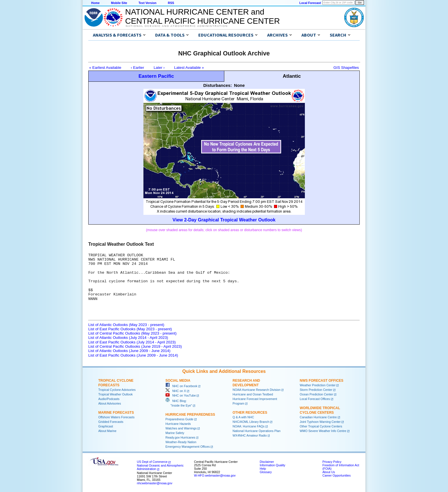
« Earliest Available (105, 68)
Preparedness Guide (179, 419)
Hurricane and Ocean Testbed (253, 394)
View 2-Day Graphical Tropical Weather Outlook (224, 220)
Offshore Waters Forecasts (116, 417)
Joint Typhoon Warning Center (320, 422)
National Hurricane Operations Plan (257, 431)
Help (263, 469)
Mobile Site (119, 3)
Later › (159, 68)
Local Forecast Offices (315, 399)
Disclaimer (267, 462)
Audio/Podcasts (109, 399)
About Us (329, 472)
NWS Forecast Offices (322, 381)
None (239, 85)
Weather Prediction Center (318, 385)
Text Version (148, 3)
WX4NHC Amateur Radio (250, 435)
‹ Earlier (138, 68)
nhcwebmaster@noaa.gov (155, 483)
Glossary (266, 472)
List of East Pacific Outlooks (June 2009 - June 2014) (133, 355)
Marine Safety (175, 433)
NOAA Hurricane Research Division (257, 390)
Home (95, 3)
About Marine (107, 431)
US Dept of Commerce (152, 462)
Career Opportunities (336, 475)
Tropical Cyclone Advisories (117, 390)
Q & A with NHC (243, 417)
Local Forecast (310, 3)
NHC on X (176, 391)
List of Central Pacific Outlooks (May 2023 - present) (132, 333)
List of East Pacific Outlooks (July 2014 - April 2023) (132, 342)
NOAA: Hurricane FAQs (249, 426)
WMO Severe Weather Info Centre (323, 431)
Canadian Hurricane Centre (318, 417)
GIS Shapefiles (346, 68)
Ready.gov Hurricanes (180, 437)
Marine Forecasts (116, 413)
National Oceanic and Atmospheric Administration (177, 26)
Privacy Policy (332, 462)
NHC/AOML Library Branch (251, 422)
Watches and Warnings (181, 428)
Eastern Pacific (156, 76)
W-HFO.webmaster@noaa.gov (215, 475)
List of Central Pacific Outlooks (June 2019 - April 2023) (135, 346)
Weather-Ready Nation (181, 442)
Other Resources (250, 413)
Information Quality (272, 465)
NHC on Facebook (181, 386)
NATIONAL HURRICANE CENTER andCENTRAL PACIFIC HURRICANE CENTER (202, 16)
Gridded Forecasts (111, 422)
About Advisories (110, 403)
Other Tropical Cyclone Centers (321, 426)
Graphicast (106, 426)
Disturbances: (217, 85)
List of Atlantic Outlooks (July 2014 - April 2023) (128, 338)
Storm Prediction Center (316, 390)
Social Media (178, 381)
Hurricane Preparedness (190, 415)
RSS (171, 3)
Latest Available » (189, 68)
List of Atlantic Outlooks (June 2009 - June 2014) (129, 351)
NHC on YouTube (181, 395)
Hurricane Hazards (178, 424)
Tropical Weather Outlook (115, 394)
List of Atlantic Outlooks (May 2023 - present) (126, 325)
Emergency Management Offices (188, 447)
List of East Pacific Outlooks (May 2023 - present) (130, 329)
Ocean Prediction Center (316, 394)
